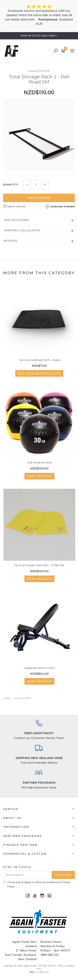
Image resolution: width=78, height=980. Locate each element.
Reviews (11, 241)
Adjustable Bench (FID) (39, 668)
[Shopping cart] (64, 51)
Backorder (39, 198)
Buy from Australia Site (39, 373)
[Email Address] (28, 875)
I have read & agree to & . (37, 884)
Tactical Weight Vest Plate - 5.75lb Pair (39, 565)
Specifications (17, 220)
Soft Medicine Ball (39, 462)
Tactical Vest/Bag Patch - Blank (39, 360)
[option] (39, 135)
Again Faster (39, 71)
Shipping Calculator (22, 230)
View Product (39, 476)
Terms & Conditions (47, 882)
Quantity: (11, 185)
